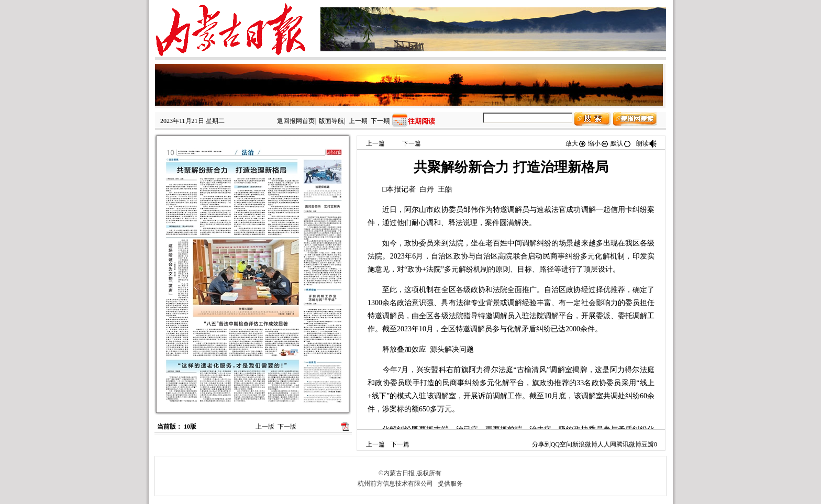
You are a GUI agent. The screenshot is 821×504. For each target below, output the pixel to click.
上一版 (265, 427)
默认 (621, 143)
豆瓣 (648, 444)
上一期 (358, 121)
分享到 (541, 444)
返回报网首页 (296, 121)
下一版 (287, 427)
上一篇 (375, 143)
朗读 (647, 143)
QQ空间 (562, 444)
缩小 (598, 143)
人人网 (607, 444)
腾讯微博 (629, 444)
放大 (576, 143)
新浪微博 (585, 444)
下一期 (380, 121)
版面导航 (331, 121)
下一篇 (412, 143)
